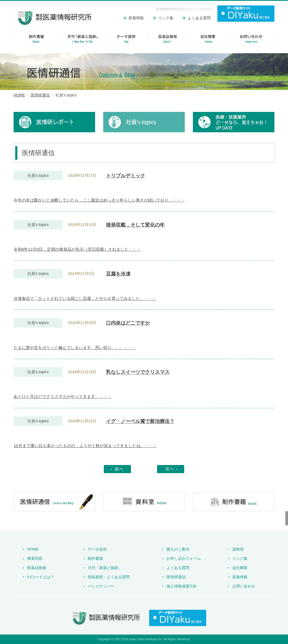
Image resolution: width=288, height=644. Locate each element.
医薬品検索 (37, 568)
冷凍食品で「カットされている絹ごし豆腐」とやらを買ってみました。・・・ (85, 298)
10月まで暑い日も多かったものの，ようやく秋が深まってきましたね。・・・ (85, 446)
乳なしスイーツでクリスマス (138, 372)
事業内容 (35, 558)
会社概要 (240, 568)
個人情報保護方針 (182, 586)
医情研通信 (40, 95)
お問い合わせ (244, 586)
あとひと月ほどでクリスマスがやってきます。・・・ (62, 396)
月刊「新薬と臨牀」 (105, 568)
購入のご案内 (178, 549)
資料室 (238, 549)
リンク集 (166, 18)
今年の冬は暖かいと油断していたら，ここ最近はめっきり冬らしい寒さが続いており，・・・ (99, 200)
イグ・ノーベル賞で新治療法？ (140, 421)
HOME (19, 95)
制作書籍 (95, 558)
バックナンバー (101, 586)
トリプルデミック (126, 176)
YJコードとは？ (41, 577)
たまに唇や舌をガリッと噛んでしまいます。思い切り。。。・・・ (75, 348)
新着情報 (136, 18)
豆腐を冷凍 (118, 274)
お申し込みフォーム (184, 558)
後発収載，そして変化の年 (135, 225)
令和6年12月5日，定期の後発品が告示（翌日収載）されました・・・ (77, 249)
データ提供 (97, 549)
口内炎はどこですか (128, 323)
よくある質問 (199, 18)
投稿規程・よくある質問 (109, 577)
